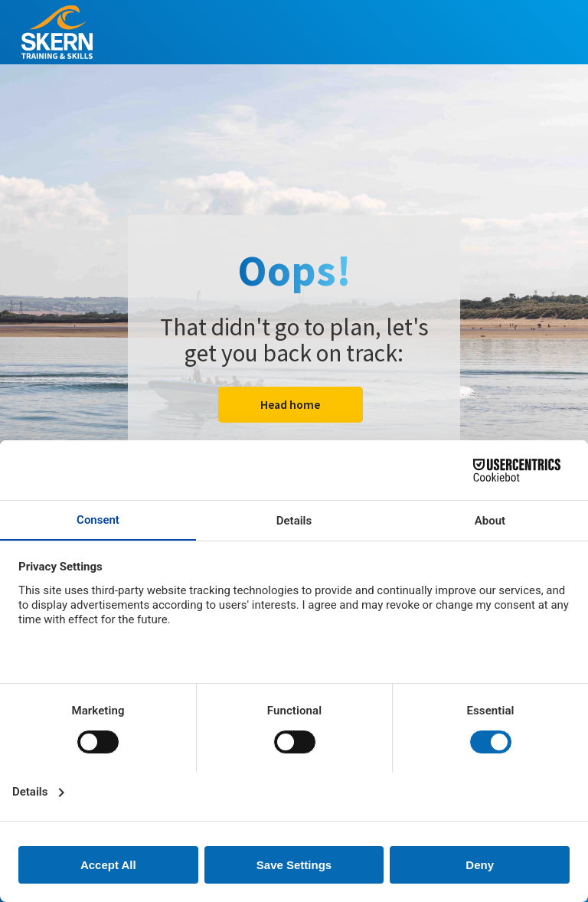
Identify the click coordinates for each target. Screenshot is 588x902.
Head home (290, 405)
